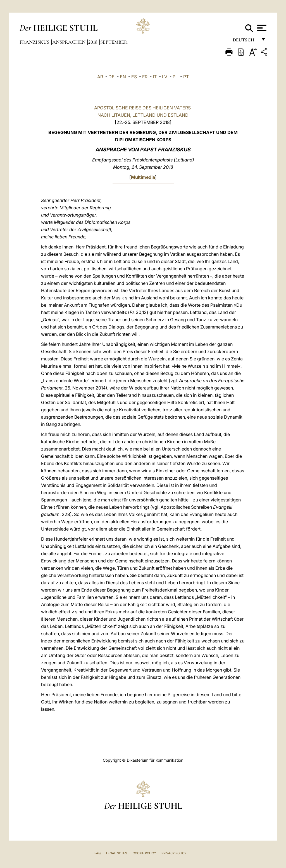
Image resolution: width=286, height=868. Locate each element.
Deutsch (245, 41)
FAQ (97, 853)
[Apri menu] (261, 28)
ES (134, 77)
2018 (93, 42)
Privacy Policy (174, 853)
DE (111, 77)
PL (175, 77)
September (114, 42)
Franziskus (35, 42)
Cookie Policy (144, 853)
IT (155, 77)
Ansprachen (69, 42)
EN (123, 77)
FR (145, 77)
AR (100, 77)
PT (186, 77)
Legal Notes (117, 853)
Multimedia (143, 177)
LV (165, 77)
